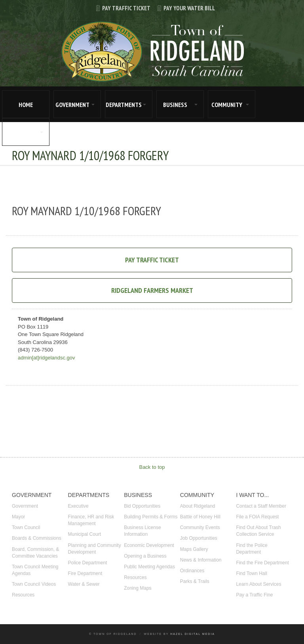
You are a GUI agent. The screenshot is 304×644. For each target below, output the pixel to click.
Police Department (88, 563)
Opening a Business (145, 556)
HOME (26, 105)
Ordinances (192, 571)
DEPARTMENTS (124, 105)
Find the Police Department (252, 549)
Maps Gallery (194, 549)
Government (25, 506)
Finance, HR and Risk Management (91, 520)
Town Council (26, 527)
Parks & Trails (195, 581)
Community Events (200, 527)
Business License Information (142, 531)
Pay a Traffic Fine (254, 595)
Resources (23, 595)
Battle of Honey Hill (200, 517)
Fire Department (85, 573)
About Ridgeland (198, 506)
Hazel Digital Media (193, 634)
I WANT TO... (21, 132)
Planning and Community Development (95, 549)
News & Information (201, 560)
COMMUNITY (227, 105)
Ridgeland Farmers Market (152, 290)
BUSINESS (175, 105)
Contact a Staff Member (261, 506)
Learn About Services (258, 584)
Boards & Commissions (37, 538)
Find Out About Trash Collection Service (258, 531)
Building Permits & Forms (151, 517)
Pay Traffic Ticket (120, 8)
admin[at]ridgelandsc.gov (47, 358)
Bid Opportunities (142, 506)
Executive (78, 506)
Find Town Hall (251, 573)
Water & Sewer (84, 584)
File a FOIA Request (257, 517)
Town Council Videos (34, 584)
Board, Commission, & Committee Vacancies (35, 553)
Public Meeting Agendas (149, 567)
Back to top (152, 467)
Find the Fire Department (262, 563)
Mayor (18, 517)
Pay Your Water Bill (183, 8)
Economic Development (149, 545)
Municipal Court (85, 534)
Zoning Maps (138, 588)
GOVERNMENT (72, 105)
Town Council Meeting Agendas (35, 570)
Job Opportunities (199, 538)
